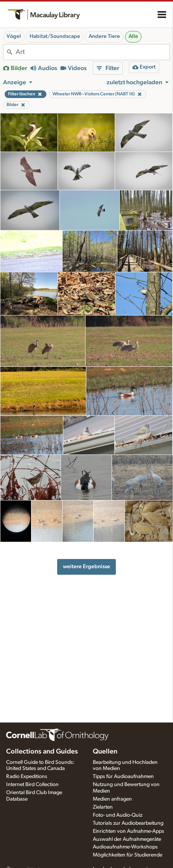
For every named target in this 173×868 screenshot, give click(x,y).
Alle (133, 36)
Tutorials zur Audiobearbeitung (128, 823)
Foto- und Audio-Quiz (118, 815)
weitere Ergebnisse (86, 566)
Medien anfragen (112, 799)
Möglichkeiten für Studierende (128, 855)
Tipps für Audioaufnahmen (123, 776)
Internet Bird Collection (32, 785)
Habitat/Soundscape (55, 36)
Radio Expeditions (27, 776)
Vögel (14, 36)
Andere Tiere (104, 36)
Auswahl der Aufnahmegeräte (127, 839)
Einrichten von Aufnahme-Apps (129, 831)
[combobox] (93, 52)
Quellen (105, 752)
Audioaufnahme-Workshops (125, 847)
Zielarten (103, 807)
